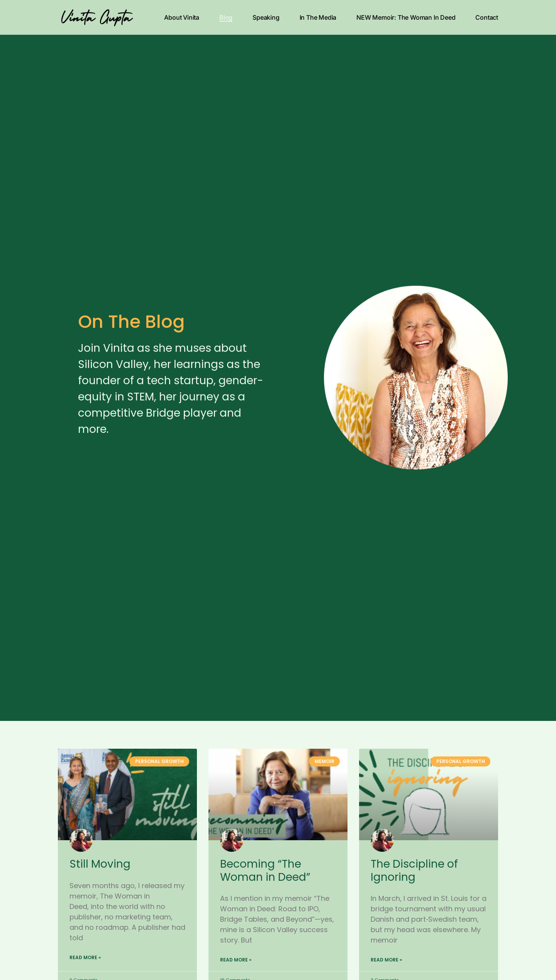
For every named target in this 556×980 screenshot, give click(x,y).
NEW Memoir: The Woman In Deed (406, 17)
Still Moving (100, 864)
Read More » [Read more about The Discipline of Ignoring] (386, 960)
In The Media (318, 17)
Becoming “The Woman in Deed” (265, 871)
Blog (226, 17)
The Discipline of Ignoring (414, 871)
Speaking (266, 17)
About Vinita (182, 17)
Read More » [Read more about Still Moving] (85, 957)
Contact (487, 17)
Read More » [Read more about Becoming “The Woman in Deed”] (236, 960)
